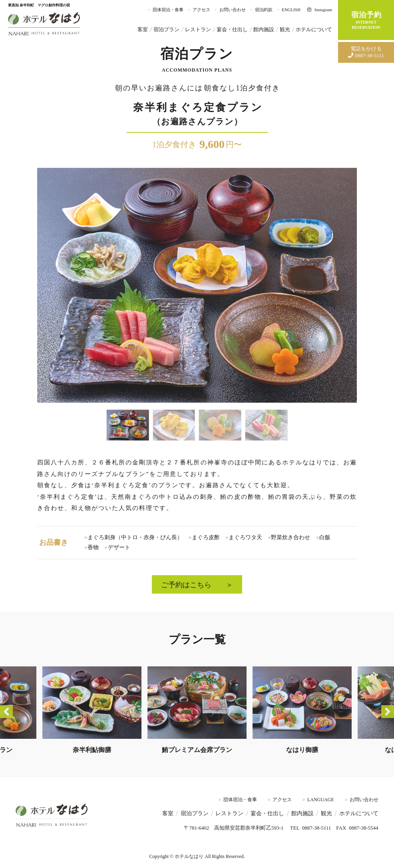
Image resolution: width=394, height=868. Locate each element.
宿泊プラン (166, 30)
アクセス (201, 10)
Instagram (320, 10)
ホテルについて (314, 30)
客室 (143, 30)
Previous (6, 712)
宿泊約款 (264, 10)
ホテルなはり (44, 24)
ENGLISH (291, 10)
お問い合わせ (233, 10)
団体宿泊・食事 (168, 10)
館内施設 (264, 30)
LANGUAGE (321, 800)
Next (388, 712)
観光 (285, 30)
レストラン (198, 30)
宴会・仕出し (232, 30)
